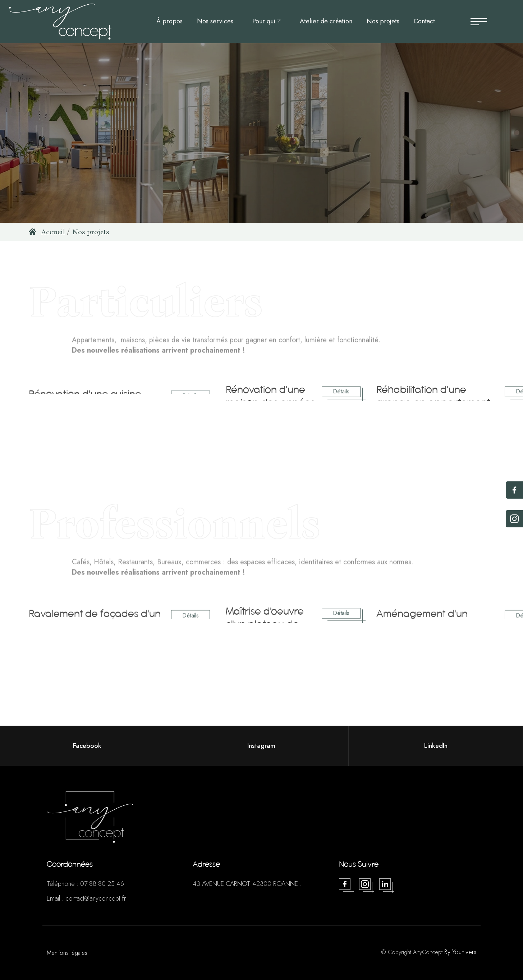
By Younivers (460, 952)
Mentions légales (67, 953)
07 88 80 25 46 (102, 884)
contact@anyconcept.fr (96, 898)
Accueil (47, 232)
